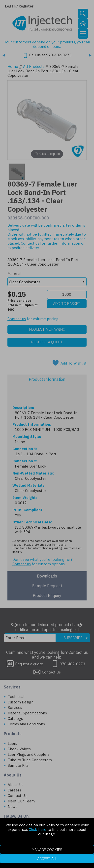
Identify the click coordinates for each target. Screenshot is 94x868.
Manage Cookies (47, 850)
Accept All (47, 859)
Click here (38, 829)
